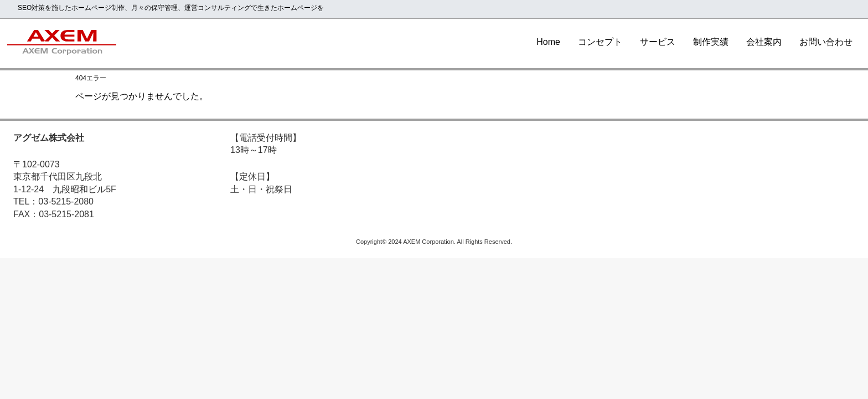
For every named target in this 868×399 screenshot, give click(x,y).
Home (548, 42)
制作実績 (711, 42)
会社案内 (764, 42)
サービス (658, 42)
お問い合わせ (826, 42)
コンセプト (600, 42)
